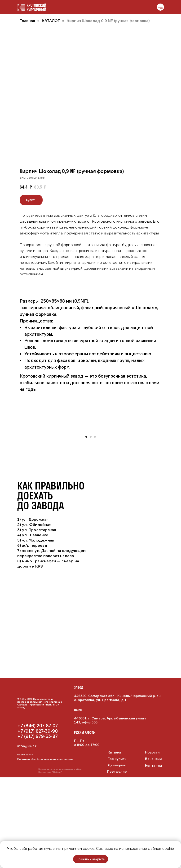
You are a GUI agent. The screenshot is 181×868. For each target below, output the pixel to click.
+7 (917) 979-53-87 (38, 827)
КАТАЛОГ (51, 21)
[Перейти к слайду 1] (86, 527)
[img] (37, 805)
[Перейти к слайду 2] (91, 527)
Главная (27, 21)
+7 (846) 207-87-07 (38, 816)
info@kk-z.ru (28, 836)
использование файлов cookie (147, 848)
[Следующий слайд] (174, 475)
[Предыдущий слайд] (7, 475)
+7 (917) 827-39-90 (38, 822)
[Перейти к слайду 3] (95, 527)
